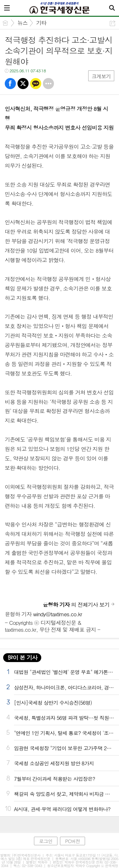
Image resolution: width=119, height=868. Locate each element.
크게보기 (101, 76)
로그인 (46, 841)
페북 (10, 84)
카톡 (36, 84)
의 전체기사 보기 (76, 605)
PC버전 (73, 841)
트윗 (23, 84)
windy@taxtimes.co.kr (57, 614)
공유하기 (112, 23)
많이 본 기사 (22, 657)
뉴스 (23, 23)
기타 (41, 23)
